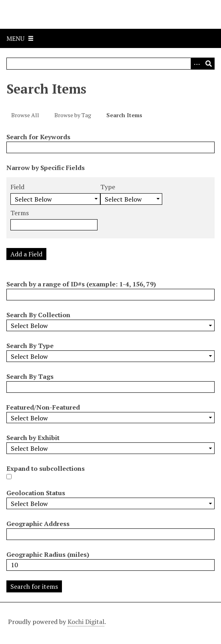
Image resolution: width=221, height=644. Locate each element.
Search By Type (30, 346)
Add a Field (26, 254)
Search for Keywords (38, 137)
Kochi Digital (86, 622)
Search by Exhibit (33, 438)
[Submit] (209, 64)
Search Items (124, 115)
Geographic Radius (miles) (48, 554)
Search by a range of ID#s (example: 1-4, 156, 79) (81, 284)
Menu (15, 38)
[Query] (110, 64)
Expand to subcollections (46, 468)
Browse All (25, 115)
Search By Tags (30, 376)
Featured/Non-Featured (43, 407)
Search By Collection (38, 315)
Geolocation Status (36, 493)
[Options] (197, 64)
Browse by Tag (73, 115)
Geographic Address (38, 524)
